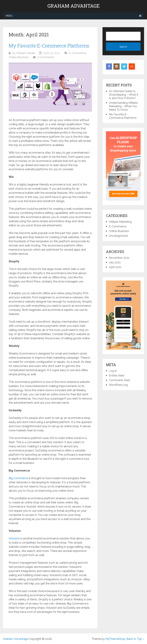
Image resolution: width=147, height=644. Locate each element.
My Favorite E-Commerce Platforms (49, 46)
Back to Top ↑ (135, 639)
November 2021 (119, 258)
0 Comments (46, 57)
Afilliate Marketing (120, 222)
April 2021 (115, 267)
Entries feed (117, 376)
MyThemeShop (115, 639)
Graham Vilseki (26, 53)
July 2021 (115, 262)
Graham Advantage (74, 6)
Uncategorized (118, 236)
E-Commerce (78, 53)
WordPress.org (118, 385)
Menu (9, 16)
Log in (113, 371)
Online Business (19, 57)
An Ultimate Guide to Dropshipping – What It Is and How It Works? (124, 95)
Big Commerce (18, 478)
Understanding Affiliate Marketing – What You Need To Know (123, 106)
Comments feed (119, 380)
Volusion (14, 538)
